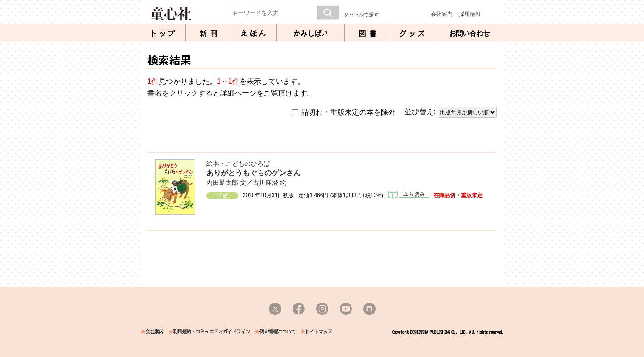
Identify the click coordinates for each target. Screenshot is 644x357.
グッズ (413, 34)
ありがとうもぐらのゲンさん (254, 173)
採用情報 (470, 14)
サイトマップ (318, 332)
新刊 (210, 34)
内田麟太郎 (222, 183)
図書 (369, 34)
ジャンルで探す (361, 14)
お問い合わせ (469, 34)
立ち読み (408, 195)
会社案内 (442, 14)
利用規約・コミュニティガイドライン (211, 332)
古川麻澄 (265, 183)
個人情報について (277, 332)
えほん (254, 34)
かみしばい (310, 34)
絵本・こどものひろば (238, 164)
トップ (163, 34)
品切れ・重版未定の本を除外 (344, 112)
